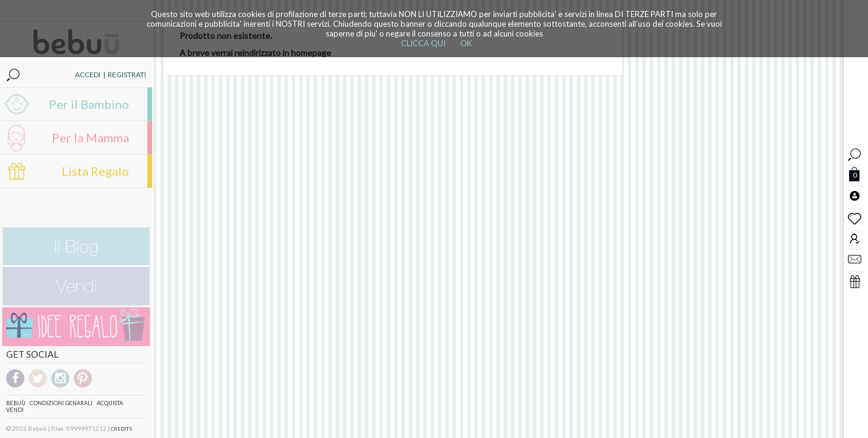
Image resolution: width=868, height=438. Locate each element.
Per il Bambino (89, 104)
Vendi (15, 410)
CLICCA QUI (423, 43)
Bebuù (16, 403)
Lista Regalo (95, 171)
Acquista (110, 403)
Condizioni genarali (61, 403)
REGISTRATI (127, 75)
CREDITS (121, 429)
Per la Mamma (90, 137)
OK (466, 43)
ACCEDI (88, 75)
